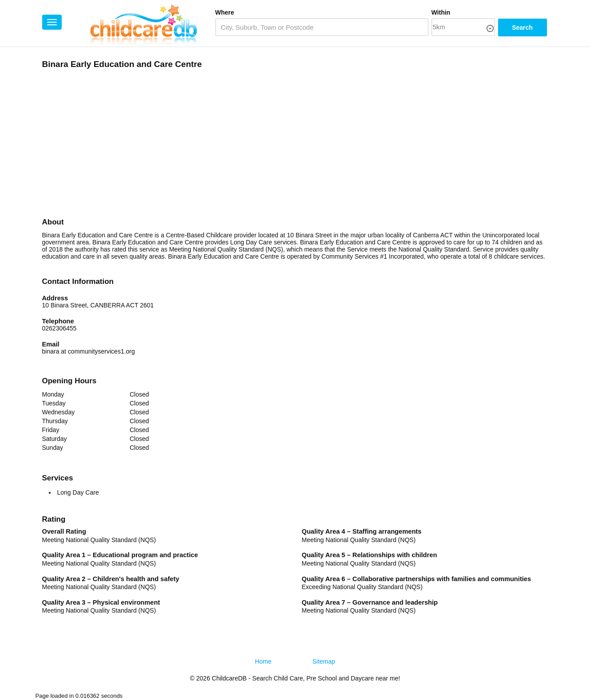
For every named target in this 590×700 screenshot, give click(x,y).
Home (263, 661)
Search (522, 28)
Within (441, 12)
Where (225, 12)
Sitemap (324, 661)
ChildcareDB (229, 678)
